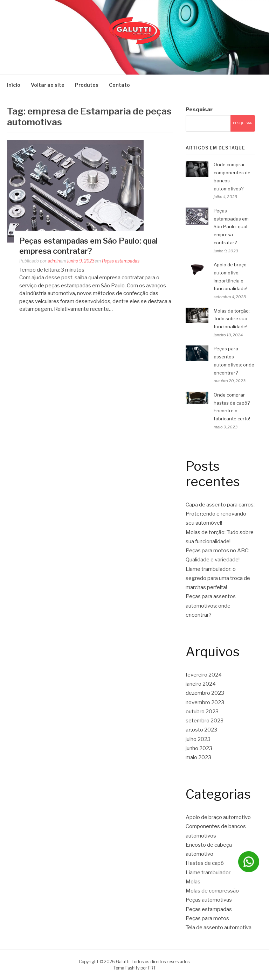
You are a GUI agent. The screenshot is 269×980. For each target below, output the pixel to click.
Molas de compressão (212, 891)
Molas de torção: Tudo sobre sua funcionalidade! (232, 319)
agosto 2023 (201, 730)
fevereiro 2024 (204, 675)
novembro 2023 (205, 702)
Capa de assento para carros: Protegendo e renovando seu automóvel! (220, 514)
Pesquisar (199, 110)
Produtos (87, 85)
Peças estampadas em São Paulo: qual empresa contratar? (231, 227)
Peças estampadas (121, 261)
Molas (193, 882)
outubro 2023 (202, 712)
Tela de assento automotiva (219, 927)
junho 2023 (199, 748)
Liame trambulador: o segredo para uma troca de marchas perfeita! (218, 578)
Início (14, 85)
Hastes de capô (205, 863)
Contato (119, 85)
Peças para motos (207, 918)
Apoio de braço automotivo (218, 817)
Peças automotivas (209, 900)
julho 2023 (198, 739)
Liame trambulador (208, 873)
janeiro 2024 (201, 684)
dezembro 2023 (205, 693)
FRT (152, 968)
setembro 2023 (205, 721)
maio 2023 (198, 757)
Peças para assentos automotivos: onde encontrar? (211, 606)
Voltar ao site (48, 85)
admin (54, 261)
